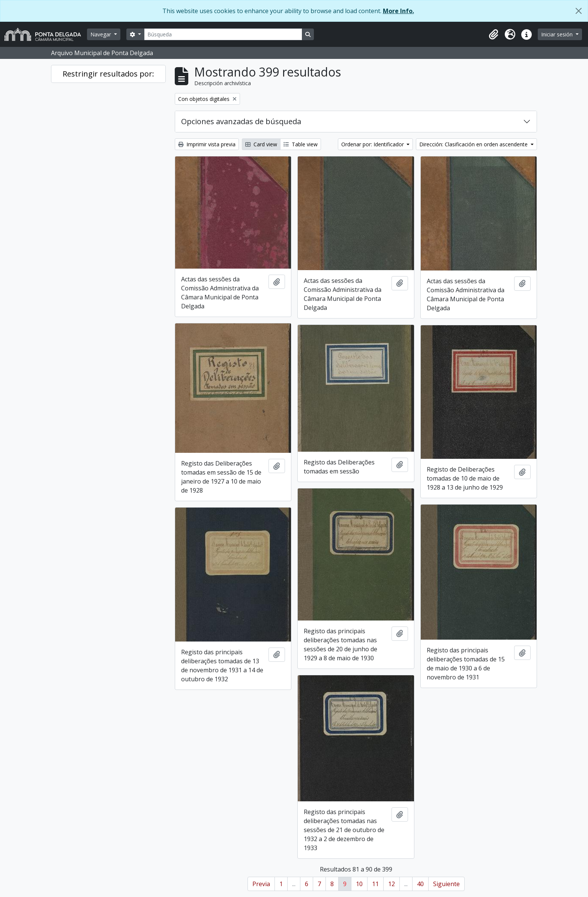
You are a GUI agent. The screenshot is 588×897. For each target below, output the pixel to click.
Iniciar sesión (558, 34)
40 (420, 884)
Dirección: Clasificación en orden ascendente (474, 144)
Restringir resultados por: (108, 74)
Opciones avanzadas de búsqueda (241, 121)
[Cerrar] (579, 11)
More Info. (398, 11)
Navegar (101, 34)
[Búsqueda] (223, 34)
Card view (261, 144)
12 (391, 884)
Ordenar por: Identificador (373, 144)
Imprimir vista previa (207, 144)
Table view (301, 144)
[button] (493, 35)
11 (375, 884)
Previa (261, 884)
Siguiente (446, 884)
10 (359, 884)
